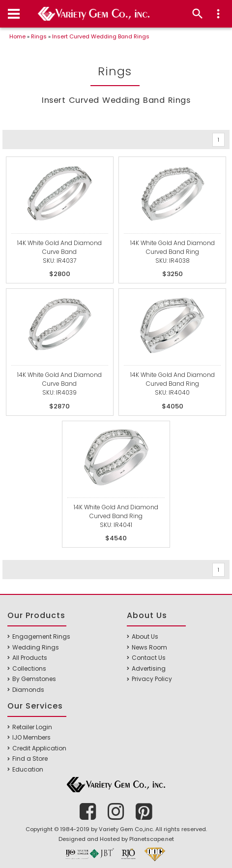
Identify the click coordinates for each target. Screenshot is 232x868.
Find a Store (30, 759)
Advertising (149, 668)
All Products (30, 658)
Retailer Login (32, 727)
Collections (29, 668)
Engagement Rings (41, 636)
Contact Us (149, 658)
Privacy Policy (152, 679)
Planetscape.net (152, 839)
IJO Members (31, 737)
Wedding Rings (36, 647)
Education (28, 769)
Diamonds (28, 690)
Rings (39, 36)
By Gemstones (34, 679)
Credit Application (39, 748)
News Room (149, 647)
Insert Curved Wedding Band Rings (101, 36)
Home (17, 36)
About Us (145, 636)
